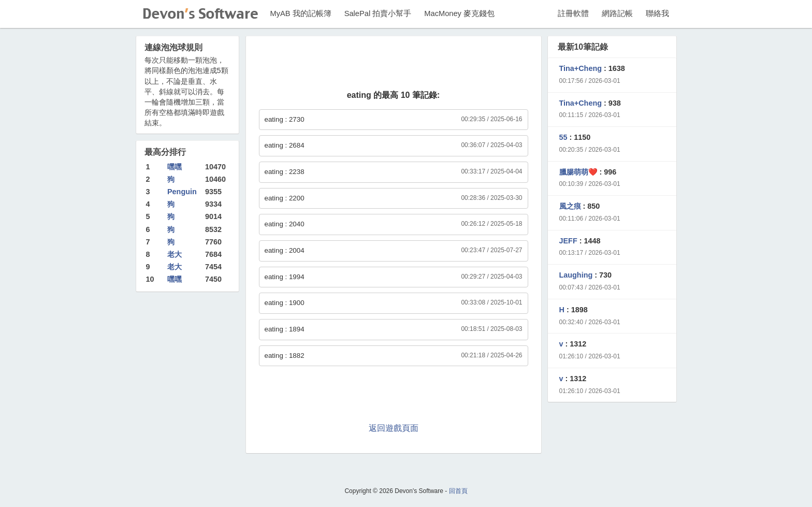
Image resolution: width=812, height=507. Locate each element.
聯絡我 (657, 13)
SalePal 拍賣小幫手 (378, 13)
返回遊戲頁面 (394, 428)
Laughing (576, 275)
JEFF (568, 241)
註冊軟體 (573, 13)
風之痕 (570, 206)
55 (563, 137)
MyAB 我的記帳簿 (301, 13)
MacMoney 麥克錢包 (459, 13)
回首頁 (458, 491)
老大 (175, 254)
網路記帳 (617, 13)
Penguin (182, 192)
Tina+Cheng (581, 68)
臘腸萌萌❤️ (578, 172)
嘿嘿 (175, 167)
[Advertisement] (394, 64)
